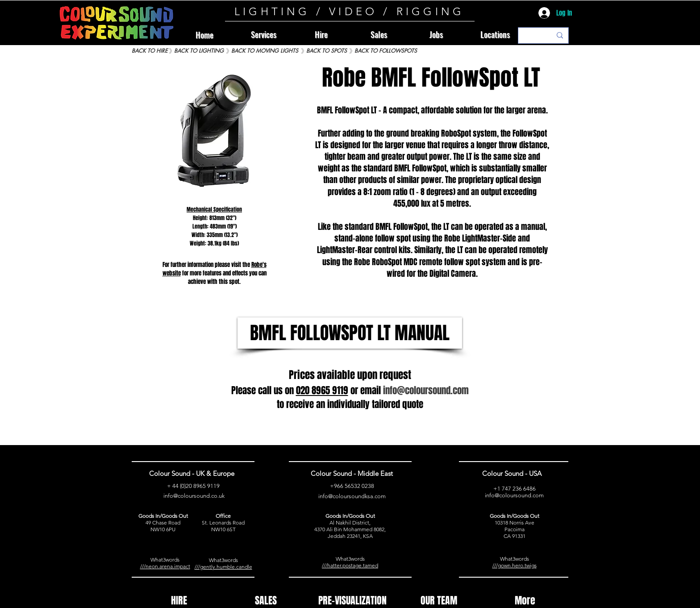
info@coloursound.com (514, 495)
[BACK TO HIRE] (150, 51)
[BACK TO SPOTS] (327, 51)
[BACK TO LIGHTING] (199, 51)
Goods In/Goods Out (163, 516)
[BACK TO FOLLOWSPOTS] (386, 51)
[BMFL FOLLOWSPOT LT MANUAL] (350, 333)
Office (223, 516)
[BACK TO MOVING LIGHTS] (265, 51)
